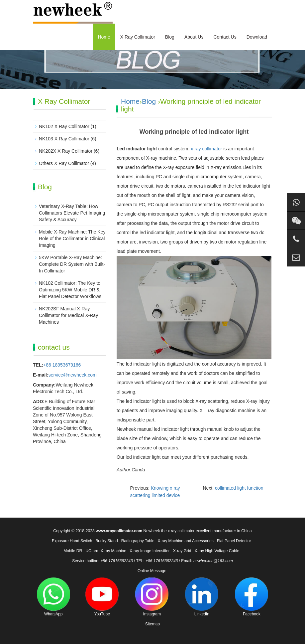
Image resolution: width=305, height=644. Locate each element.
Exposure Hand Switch (72, 541)
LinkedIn (202, 597)
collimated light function (239, 488)
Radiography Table (138, 541)
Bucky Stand (106, 541)
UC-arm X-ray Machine (106, 551)
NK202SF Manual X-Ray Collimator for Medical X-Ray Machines (68, 315)
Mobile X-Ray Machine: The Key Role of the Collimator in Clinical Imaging (72, 239)
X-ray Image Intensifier (150, 551)
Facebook (252, 597)
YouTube (102, 597)
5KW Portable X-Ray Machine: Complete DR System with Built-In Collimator (72, 264)
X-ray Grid (182, 551)
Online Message (152, 571)
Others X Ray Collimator (64, 163)
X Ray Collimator (138, 37)
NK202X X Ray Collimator (66, 151)
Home (104, 37)
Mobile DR (73, 551)
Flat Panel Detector (234, 541)
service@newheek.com (73, 375)
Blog (170, 37)
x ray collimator (206, 149)
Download (257, 37)
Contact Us (225, 37)
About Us (194, 37)
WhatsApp (53, 597)
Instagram (152, 597)
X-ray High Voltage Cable (217, 551)
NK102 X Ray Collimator (64, 126)
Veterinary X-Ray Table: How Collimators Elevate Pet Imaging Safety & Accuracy (72, 213)
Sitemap (152, 624)
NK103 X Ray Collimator (64, 139)
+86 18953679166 (62, 365)
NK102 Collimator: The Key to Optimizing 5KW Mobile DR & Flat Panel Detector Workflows (70, 290)
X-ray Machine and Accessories (186, 541)
